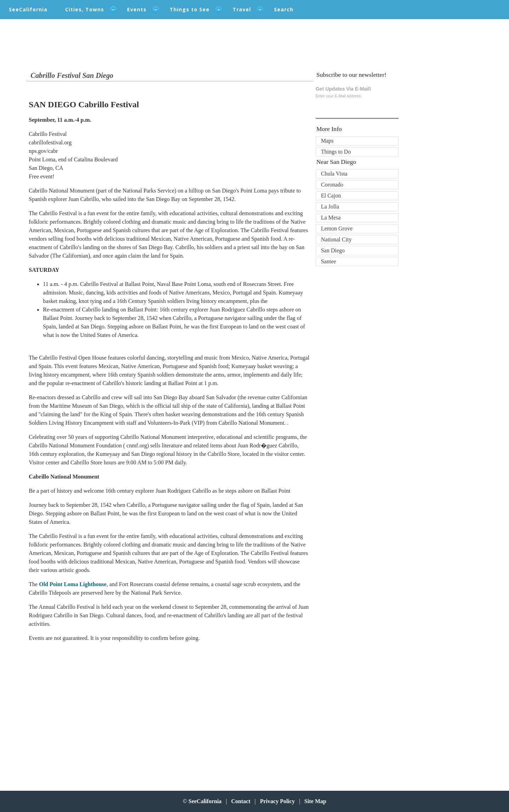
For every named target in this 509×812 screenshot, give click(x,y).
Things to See (190, 9)
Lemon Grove (337, 228)
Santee (329, 261)
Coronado (332, 185)
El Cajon (331, 196)
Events (137, 9)
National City (336, 239)
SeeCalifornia (28, 9)
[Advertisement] (75, 705)
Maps (327, 141)
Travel (242, 9)
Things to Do (336, 152)
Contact (241, 801)
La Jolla (330, 207)
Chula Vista (334, 174)
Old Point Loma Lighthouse (73, 584)
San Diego (333, 250)
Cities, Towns (85, 9)
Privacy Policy (277, 801)
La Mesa (331, 218)
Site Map (315, 801)
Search (284, 9)
